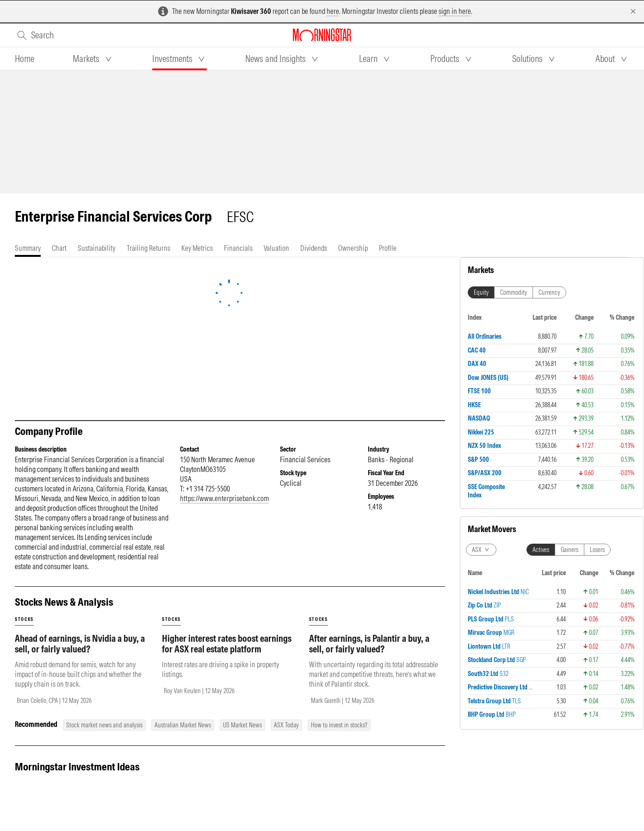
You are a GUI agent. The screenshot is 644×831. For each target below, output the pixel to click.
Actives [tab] (541, 350)
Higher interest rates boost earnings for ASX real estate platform (227, 644)
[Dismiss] (633, 11)
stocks (24, 619)
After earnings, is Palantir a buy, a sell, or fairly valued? (369, 644)
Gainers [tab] (570, 350)
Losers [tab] (597, 350)
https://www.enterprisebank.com (224, 498)
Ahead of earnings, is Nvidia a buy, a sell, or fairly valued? (80, 644)
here (333, 11)
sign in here (455, 11)
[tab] (25, 59)
